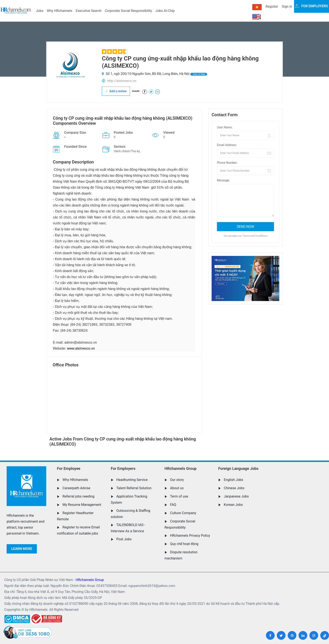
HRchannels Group (180, 468)
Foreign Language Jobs (238, 468)
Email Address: (227, 145)
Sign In (287, 6)
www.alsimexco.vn (81, 348)
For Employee (69, 468)
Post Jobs (124, 539)
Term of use (179, 496)
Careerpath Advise (76, 488)
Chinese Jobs (234, 488)
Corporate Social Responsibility (128, 11)
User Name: (225, 127)
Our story (177, 480)
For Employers (123, 468)
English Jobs (233, 480)
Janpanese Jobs (236, 496)
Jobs (40, 11)
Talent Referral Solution (134, 488)
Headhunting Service (132, 480)
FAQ (173, 505)
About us (177, 488)
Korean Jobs (233, 505)
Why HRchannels (59, 11)
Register (272, 6)
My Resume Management (82, 505)
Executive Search (89, 11)
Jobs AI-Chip (165, 11)
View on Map (199, 74)
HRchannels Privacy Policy (190, 536)
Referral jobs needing (78, 496)
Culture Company (183, 513)
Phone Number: (227, 163)
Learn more (22, 549)
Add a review (116, 91)
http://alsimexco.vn (122, 81)
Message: (223, 180)
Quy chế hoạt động (184, 544)
